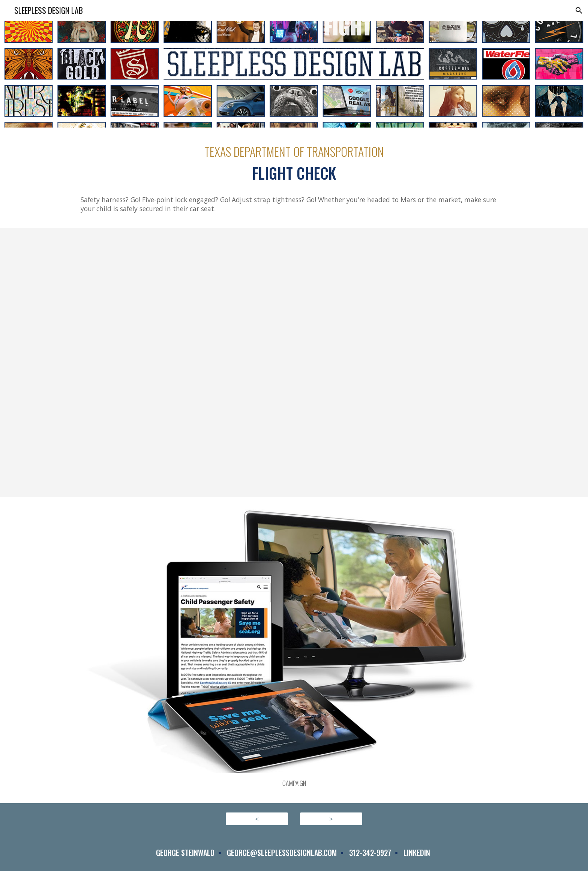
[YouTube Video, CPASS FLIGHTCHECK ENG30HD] (294, 362)
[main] (294, 163)
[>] (331, 819)
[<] (257, 819)
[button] (579, 11)
